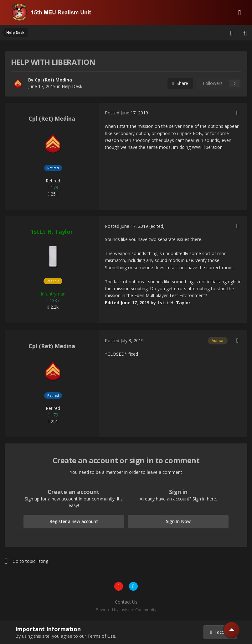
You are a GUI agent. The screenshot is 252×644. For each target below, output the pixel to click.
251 (53, 194)
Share (180, 83)
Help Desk (72, 86)
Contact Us (126, 602)
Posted (126, 113)
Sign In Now (178, 521)
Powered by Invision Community (126, 610)
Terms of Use (101, 636)
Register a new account (74, 521)
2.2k (53, 307)
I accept (220, 632)
